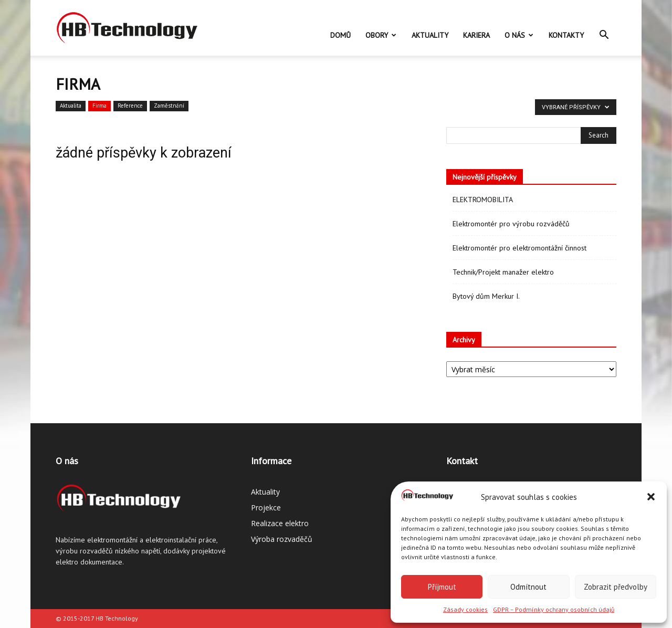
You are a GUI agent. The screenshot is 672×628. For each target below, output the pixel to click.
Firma (99, 106)
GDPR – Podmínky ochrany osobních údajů (554, 609)
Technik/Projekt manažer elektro (503, 272)
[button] (651, 497)
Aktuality (430, 35)
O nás (519, 35)
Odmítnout (528, 587)
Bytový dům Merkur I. (486, 296)
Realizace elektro (280, 523)
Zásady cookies (465, 609)
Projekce (266, 507)
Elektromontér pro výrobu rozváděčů (511, 224)
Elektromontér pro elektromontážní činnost (519, 248)
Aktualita (71, 106)
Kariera (476, 35)
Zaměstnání (169, 106)
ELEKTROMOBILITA (483, 200)
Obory (381, 35)
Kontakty (566, 35)
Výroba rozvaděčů (282, 539)
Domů (340, 35)
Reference (130, 106)
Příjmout (442, 587)
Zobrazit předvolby (616, 587)
